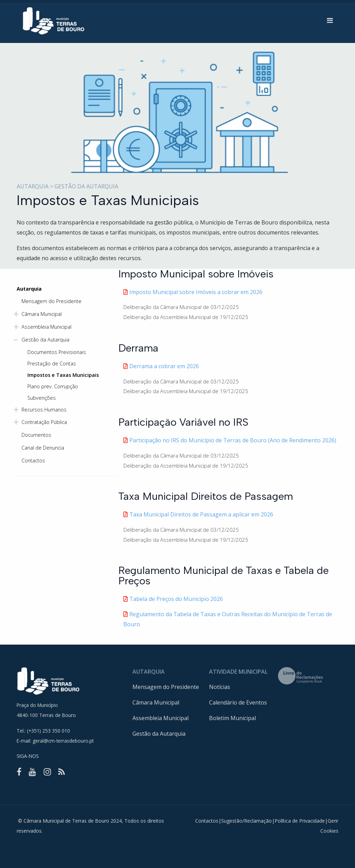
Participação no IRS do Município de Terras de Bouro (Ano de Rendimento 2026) (233, 440)
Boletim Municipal (232, 718)
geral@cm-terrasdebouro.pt (63, 741)
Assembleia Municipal (161, 718)
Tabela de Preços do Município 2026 (176, 599)
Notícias (220, 687)
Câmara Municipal (156, 702)
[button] (330, 20)
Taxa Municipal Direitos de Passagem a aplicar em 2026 (201, 514)
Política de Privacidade (300, 821)
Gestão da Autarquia (159, 734)
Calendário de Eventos (238, 702)
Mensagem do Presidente (166, 687)
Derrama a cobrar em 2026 (164, 366)
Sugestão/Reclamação (246, 821)
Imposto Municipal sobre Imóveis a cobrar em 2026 (196, 292)
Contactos (207, 821)
